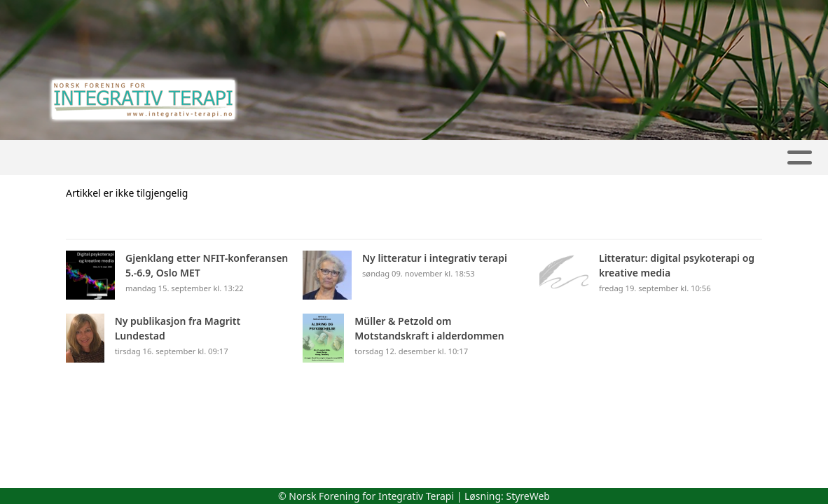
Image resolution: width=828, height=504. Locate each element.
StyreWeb (528, 496)
